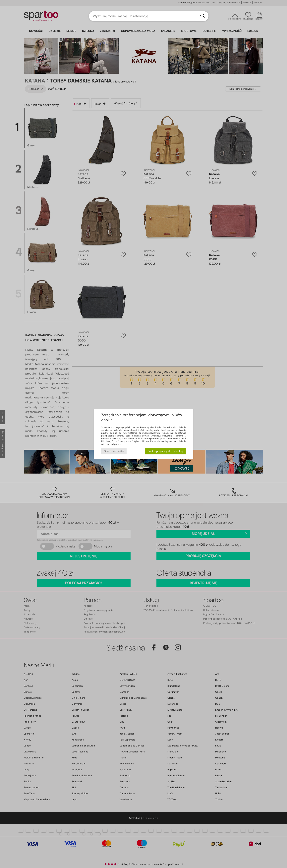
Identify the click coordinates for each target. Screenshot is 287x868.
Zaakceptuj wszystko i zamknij (166, 451)
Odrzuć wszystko (114, 451)
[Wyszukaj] (202, 16)
